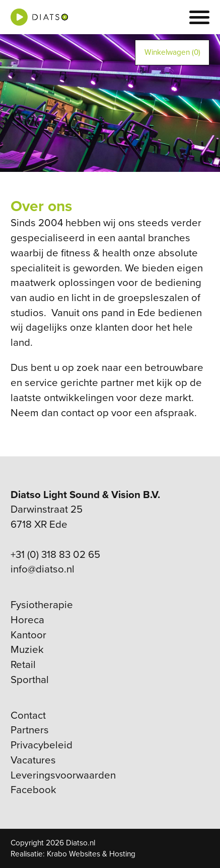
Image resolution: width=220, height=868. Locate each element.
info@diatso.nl (43, 569)
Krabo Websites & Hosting (91, 854)
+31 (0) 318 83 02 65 (55, 555)
